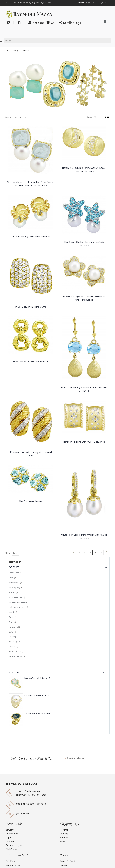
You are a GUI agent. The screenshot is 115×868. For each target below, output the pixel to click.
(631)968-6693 (103, 3)
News (63, 841)
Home (7, 51)
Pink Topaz (14, 637)
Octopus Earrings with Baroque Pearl (31, 236)
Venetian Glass (16, 597)
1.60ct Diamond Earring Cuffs (31, 307)
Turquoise (13, 627)
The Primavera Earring (31, 501)
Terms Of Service (68, 861)
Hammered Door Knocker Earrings (31, 362)
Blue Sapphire (15, 651)
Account (35, 23)
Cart (51, 23)
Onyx (11, 617)
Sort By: (8, 117)
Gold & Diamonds (17, 607)
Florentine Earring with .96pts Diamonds (84, 442)
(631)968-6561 (23, 813)
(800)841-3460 (90, 3)
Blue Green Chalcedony (19, 602)
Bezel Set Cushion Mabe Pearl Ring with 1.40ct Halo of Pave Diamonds (38, 695)
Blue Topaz (14, 588)
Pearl (11, 578)
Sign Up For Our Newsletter (32, 758)
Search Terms (13, 865)
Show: (89, 117)
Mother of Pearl (16, 656)
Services (64, 837)
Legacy (9, 837)
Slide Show (11, 849)
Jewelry (15, 51)
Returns (64, 830)
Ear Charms (14, 573)
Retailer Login (69, 23)
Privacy (63, 865)
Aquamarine (14, 583)
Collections (12, 834)
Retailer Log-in (14, 845)
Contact (10, 841)
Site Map (10, 861)
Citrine (12, 622)
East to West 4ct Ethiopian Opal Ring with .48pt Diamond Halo (38, 678)
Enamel (12, 647)
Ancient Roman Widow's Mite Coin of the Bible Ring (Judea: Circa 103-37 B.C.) (38, 714)
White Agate (14, 642)
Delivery (64, 834)
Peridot (12, 592)
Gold (11, 632)
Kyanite (12, 612)
